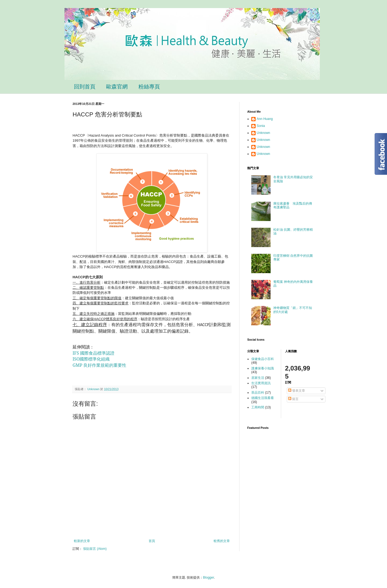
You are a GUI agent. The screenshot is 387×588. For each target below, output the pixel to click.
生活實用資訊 (261, 383)
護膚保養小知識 (263, 368)
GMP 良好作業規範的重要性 (99, 365)
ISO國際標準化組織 (91, 359)
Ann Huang (265, 119)
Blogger (208, 578)
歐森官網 (117, 87)
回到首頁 (85, 87)
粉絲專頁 (149, 87)
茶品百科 (258, 393)
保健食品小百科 (263, 359)
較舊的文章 (222, 541)
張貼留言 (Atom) (95, 549)
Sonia (261, 126)
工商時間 (258, 407)
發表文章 (297, 391)
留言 (293, 399)
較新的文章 (82, 541)
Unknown (263, 133)
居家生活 (258, 378)
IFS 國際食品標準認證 (94, 353)
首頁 (152, 541)
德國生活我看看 (263, 398)
